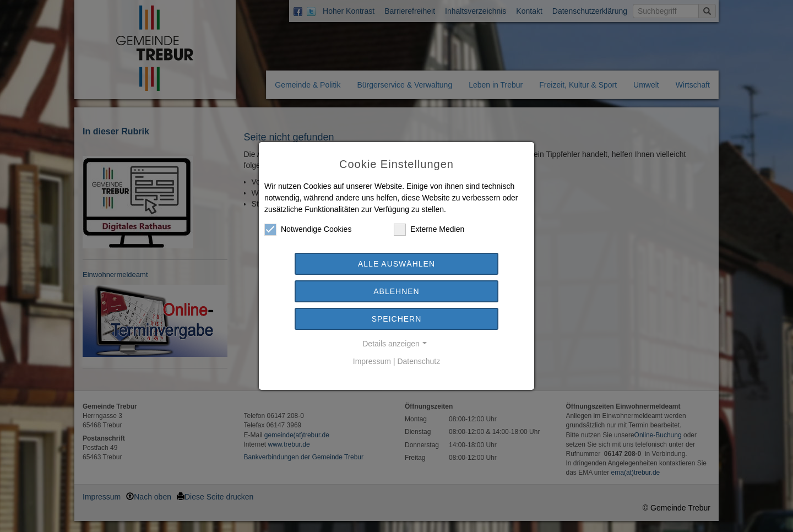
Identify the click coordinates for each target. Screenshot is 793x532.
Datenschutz (419, 361)
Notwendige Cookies (308, 229)
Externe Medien (429, 229)
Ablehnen (396, 291)
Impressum (372, 361)
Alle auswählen (397, 264)
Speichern (397, 319)
